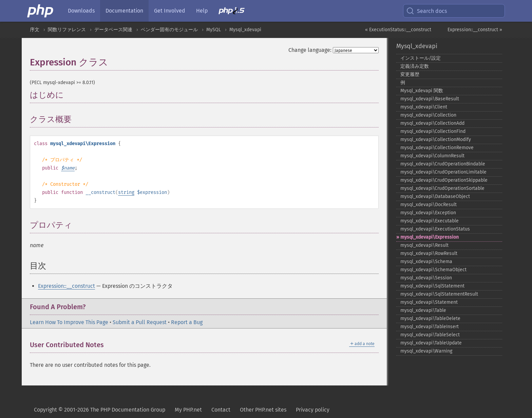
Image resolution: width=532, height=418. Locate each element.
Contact (221, 410)
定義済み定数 (415, 66)
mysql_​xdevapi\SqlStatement (432, 286)
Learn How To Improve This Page (69, 322)
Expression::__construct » (475, 30)
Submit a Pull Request (140, 322)
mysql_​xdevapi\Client (424, 107)
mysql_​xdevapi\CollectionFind (433, 131)
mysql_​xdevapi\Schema (426, 262)
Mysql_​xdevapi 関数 (422, 91)
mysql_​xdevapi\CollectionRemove (437, 148)
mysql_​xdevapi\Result (424, 245)
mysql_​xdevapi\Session (426, 278)
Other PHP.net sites (263, 410)
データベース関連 (113, 30)
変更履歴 (410, 74)
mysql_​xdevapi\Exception (428, 213)
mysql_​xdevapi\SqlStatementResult (439, 294)
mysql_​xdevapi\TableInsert (430, 327)
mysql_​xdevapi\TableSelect (430, 335)
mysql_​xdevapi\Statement (429, 302)
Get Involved (170, 11)
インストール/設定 (421, 58)
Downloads (81, 11)
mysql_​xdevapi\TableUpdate (431, 343)
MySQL (214, 30)
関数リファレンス (67, 30)
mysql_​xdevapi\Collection (428, 115)
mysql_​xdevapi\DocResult (429, 205)
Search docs (426, 11)
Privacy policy (313, 410)
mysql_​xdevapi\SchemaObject (433, 270)
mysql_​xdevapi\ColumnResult (432, 156)
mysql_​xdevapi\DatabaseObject (435, 196)
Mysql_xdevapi (245, 30)
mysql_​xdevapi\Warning (426, 351)
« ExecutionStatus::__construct (398, 30)
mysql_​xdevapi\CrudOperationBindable (443, 164)
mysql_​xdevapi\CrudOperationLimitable (443, 172)
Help (202, 11)
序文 (35, 30)
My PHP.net (188, 410)
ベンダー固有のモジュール (169, 30)
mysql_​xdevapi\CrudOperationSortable (442, 188)
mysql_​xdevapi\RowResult (429, 253)
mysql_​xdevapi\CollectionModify (436, 140)
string (126, 192)
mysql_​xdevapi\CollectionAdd (432, 123)
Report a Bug (187, 322)
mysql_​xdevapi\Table (423, 310)
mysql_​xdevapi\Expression (430, 237)
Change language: (310, 50)
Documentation (124, 11)
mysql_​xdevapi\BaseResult (430, 99)
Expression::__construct (66, 286)
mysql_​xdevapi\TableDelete (430, 319)
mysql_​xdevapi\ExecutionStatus (435, 229)
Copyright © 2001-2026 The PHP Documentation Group (100, 410)
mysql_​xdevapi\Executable (430, 221)
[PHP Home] (41, 11)
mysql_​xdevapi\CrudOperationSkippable (444, 180)
